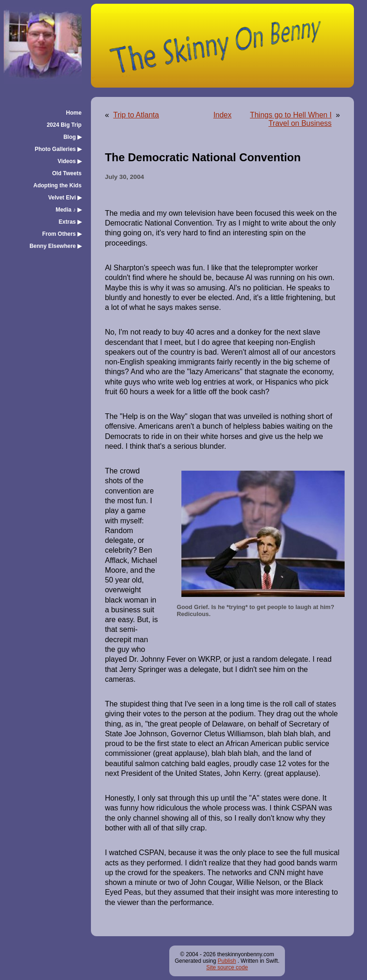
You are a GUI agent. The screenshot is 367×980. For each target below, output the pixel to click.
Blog (73, 137)
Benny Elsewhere (55, 246)
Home (74, 113)
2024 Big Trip (64, 125)
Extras (70, 222)
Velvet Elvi (65, 198)
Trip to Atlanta (136, 115)
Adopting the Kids (58, 185)
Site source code (227, 967)
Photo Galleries (58, 149)
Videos (69, 161)
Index (222, 115)
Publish (227, 961)
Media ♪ (69, 210)
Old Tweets (67, 173)
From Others (62, 234)
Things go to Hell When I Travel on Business (291, 119)
